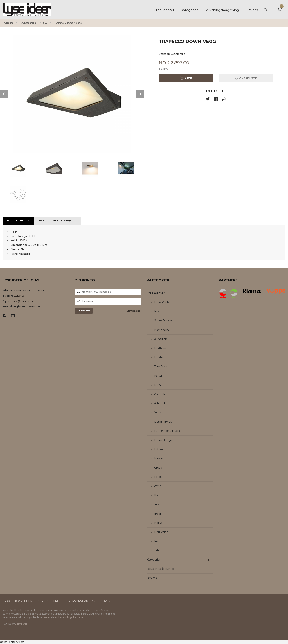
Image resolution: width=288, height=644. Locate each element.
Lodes (158, 477)
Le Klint (159, 357)
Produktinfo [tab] (16, 221)
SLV (157, 504)
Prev (4, 94)
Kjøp (186, 78)
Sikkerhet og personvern (68, 601)
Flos (157, 311)
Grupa (158, 468)
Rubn (158, 541)
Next (140, 94)
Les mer (46, 617)
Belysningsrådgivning (160, 569)
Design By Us (163, 422)
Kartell (158, 376)
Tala (157, 550)
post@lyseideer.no (23, 301)
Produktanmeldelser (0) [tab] (55, 221)
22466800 (19, 296)
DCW (158, 385)
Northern (160, 348)
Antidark (160, 394)
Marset (159, 458)
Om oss (152, 578)
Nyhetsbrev (101, 601)
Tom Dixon (161, 367)
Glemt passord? (134, 311)
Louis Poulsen (163, 302)
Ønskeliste (246, 78)
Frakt (7, 601)
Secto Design (163, 321)
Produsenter (156, 293)
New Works (162, 330)
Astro (158, 486)
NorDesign (161, 532)
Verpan (159, 412)
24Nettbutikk (21, 624)
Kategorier (154, 560)
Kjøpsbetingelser (29, 601)
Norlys (158, 523)
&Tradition (161, 339)
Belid (157, 514)
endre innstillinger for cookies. (70, 617)
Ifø (156, 495)
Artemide (160, 403)
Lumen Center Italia (167, 431)
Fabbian (159, 449)
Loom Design (163, 440)
